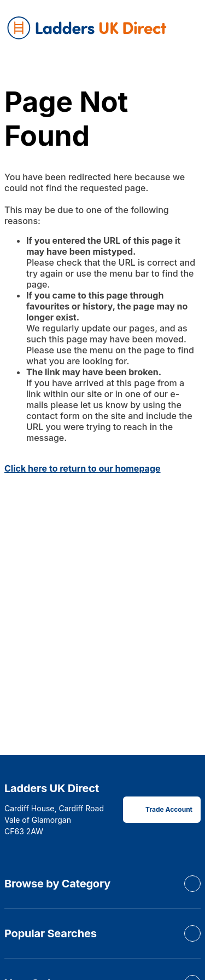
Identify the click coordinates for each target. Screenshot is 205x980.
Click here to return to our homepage (83, 468)
